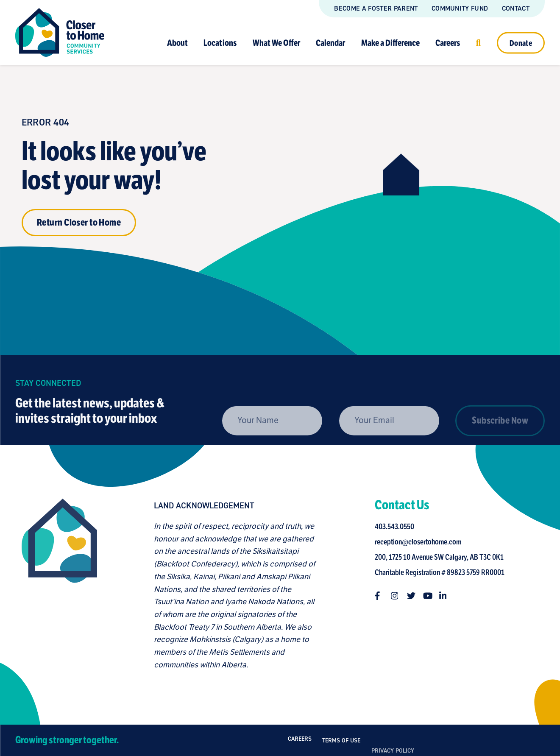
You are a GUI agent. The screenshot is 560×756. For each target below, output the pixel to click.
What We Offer (276, 43)
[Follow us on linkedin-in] (447, 596)
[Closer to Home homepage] (56, 585)
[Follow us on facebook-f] (383, 596)
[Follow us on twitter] (415, 596)
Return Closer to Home (79, 222)
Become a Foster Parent (376, 8)
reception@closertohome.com (422, 542)
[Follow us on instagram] (399, 596)
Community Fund (460, 8)
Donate (521, 43)
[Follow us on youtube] (431, 596)
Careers (448, 43)
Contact (516, 8)
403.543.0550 (398, 527)
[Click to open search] (478, 43)
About (177, 43)
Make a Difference (390, 43)
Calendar (330, 43)
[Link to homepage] (60, 32)
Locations (220, 43)
